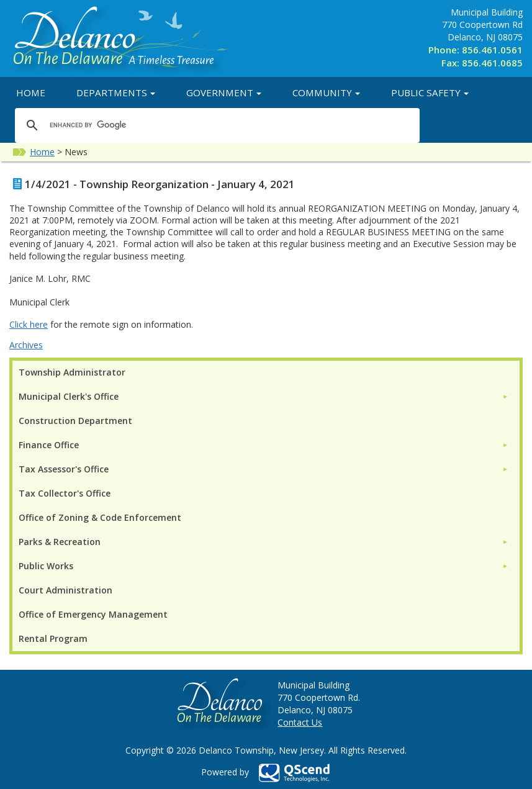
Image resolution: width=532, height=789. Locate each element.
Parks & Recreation (60, 542)
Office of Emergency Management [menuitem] (93, 614)
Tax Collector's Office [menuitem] (65, 493)
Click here (29, 324)
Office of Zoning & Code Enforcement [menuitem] (100, 517)
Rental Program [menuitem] (53, 638)
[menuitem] (264, 396)
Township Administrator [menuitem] (72, 372)
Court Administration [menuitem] (65, 590)
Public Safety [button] (430, 92)
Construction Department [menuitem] (75, 421)
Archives (26, 345)
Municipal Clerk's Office (69, 396)
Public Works (46, 566)
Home (31, 92)
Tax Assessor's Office (64, 469)
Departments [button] (116, 92)
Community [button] (326, 92)
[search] (215, 125)
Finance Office (49, 445)
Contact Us (300, 722)
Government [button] (224, 92)
